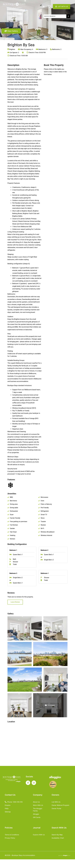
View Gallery (11, 31)
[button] (43, 7)
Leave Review (15, 602)
